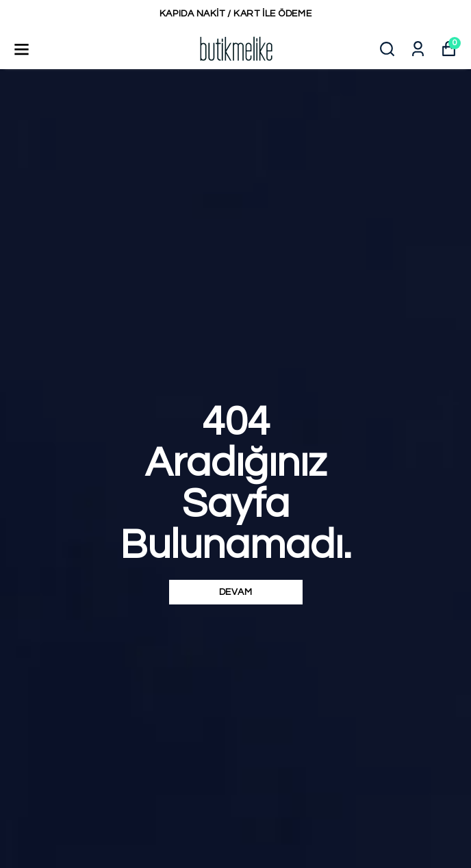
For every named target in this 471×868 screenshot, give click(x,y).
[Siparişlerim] (418, 49)
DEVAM (236, 592)
